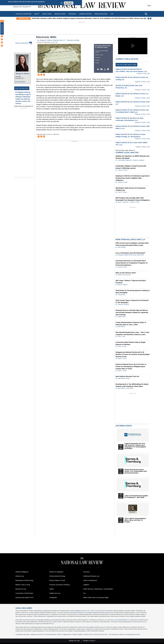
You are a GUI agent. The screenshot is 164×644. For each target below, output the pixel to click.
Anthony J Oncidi (123, 170)
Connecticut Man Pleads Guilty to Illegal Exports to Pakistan (130, 343)
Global (51, 589)
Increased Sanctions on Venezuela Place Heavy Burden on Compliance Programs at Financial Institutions (131, 263)
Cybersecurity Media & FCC (25, 598)
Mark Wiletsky (122, 247)
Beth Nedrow (121, 327)
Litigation (86, 585)
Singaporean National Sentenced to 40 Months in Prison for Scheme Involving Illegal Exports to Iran (133, 354)
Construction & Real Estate (24, 593)
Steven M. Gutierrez (123, 305)
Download (105, 69)
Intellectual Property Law (91, 576)
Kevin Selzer (130, 388)
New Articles (2, 28)
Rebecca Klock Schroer (124, 275)
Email (19, 77)
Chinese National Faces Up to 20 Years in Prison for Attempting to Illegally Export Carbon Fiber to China (131, 366)
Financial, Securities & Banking (59, 585)
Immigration (53, 598)
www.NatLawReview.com (78, 613)
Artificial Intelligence (22, 572)
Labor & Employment (90, 580)
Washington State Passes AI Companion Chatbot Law (131, 189)
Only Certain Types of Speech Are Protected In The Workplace (132, 301)
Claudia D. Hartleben (138, 160)
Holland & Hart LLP (59, 40)
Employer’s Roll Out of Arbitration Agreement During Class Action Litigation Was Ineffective (133, 178)
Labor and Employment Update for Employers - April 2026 (136, 497)
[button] (133, 46)
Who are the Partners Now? (126, 273)
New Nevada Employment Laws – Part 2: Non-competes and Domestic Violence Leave (133, 333)
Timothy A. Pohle (135, 202)
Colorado (98, 58)
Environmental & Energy (57, 576)
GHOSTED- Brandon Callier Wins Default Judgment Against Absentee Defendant (77, 18)
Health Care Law (55, 593)
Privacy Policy (105, 611)
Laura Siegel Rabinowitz (125, 160)
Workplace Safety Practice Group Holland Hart (131, 255)
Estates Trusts (99, 55)
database (37, 613)
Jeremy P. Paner (122, 267)
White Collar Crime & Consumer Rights (96, 598)
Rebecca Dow (122, 317)
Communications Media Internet (102, 51)
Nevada (97, 60)
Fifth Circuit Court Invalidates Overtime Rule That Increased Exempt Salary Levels (132, 244)
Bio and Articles (20, 82)
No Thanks (69, 3)
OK (62, 3)
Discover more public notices (124, 150)
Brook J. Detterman (123, 202)
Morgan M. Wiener (22, 74)
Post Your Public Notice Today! (126, 65)
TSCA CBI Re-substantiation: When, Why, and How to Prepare (135, 520)
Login (149, 5)
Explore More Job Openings (23, 106)
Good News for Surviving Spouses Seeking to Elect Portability (133, 292)
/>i (108, 69)
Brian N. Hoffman (123, 285)
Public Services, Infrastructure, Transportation (98, 589)
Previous (148, 18)
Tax (84, 593)
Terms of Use (95, 611)
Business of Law (21, 589)
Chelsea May (121, 295)
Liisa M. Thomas (122, 192)
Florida (97, 63)
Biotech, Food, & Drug (23, 585)
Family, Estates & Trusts (57, 580)
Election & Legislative (56, 572)
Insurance (86, 572)
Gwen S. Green (122, 346)
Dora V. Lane (121, 337)
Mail (102, 69)
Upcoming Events (124, 426)
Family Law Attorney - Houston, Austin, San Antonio (23, 101)
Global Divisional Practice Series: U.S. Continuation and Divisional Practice (136, 471)
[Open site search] (146, 14)
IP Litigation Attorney (23, 92)
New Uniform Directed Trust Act (127, 376)
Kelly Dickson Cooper (124, 378)
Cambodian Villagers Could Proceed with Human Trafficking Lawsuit (131, 167)
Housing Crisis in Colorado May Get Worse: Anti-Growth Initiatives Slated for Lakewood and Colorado (132, 312)
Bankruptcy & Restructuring (24, 580)
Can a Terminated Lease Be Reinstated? (130, 253)
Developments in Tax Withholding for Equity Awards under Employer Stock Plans (132, 385)
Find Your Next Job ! (22, 88)
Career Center (85, 14)
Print (99, 69)
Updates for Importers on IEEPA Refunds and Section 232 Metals (132, 157)
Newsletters (60, 14)
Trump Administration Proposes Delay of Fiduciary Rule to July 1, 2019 (131, 323)
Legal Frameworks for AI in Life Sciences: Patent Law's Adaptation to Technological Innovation (135, 446)
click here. (137, 634)
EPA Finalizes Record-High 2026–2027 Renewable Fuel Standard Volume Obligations (133, 199)
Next (151, 18)
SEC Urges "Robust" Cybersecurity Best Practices (131, 282)
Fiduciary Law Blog (73, 40)
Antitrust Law (20, 576)
